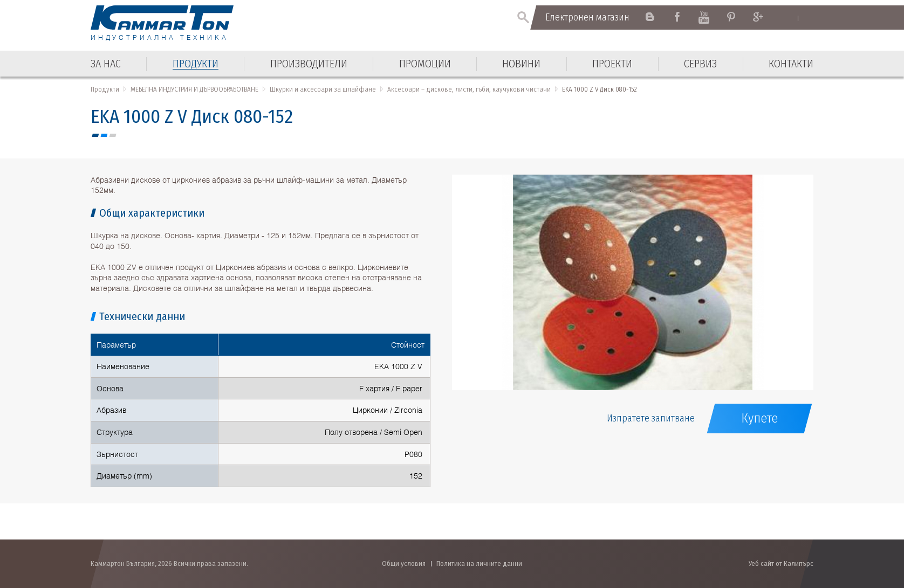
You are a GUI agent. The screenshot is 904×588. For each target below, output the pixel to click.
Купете (759, 418)
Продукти (105, 89)
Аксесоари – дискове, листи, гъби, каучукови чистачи (469, 89)
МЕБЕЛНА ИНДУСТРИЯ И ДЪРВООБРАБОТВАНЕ (194, 89)
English (787, 18)
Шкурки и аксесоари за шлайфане (323, 89)
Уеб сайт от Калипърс (781, 563)
